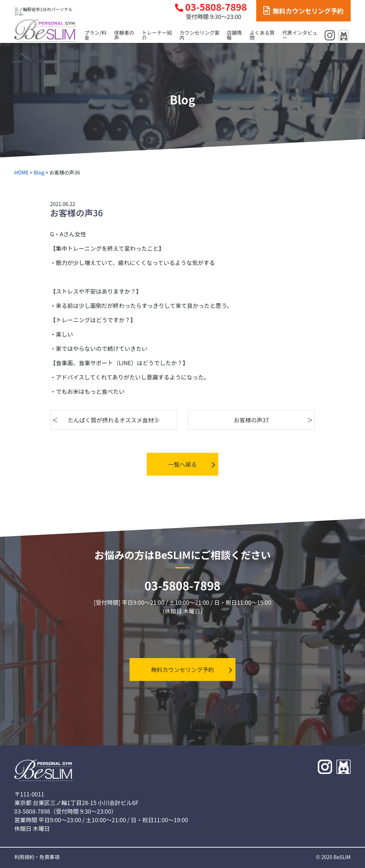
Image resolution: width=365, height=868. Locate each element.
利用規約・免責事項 (37, 857)
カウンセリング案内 (199, 35)
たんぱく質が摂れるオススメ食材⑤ (114, 420)
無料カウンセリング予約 (303, 11)
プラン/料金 (96, 35)
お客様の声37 (252, 420)
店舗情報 (234, 35)
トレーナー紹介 (157, 35)
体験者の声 (124, 35)
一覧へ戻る (182, 464)
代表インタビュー (300, 35)
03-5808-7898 (211, 7)
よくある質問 (262, 35)
